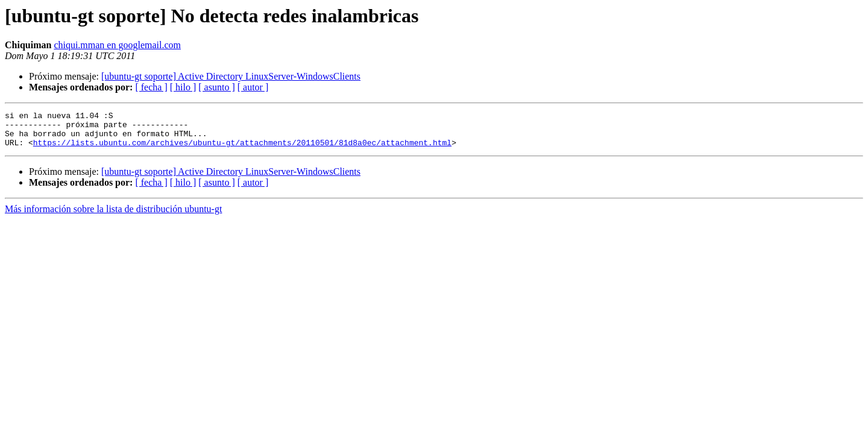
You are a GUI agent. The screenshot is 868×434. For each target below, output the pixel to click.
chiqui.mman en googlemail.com (117, 45)
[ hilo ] (183, 87)
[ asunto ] (216, 87)
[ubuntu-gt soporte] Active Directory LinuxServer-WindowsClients (231, 76)
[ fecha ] (151, 87)
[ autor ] (253, 87)
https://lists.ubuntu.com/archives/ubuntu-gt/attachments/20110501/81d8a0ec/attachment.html (242, 149)
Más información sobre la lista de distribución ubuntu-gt (113, 216)
